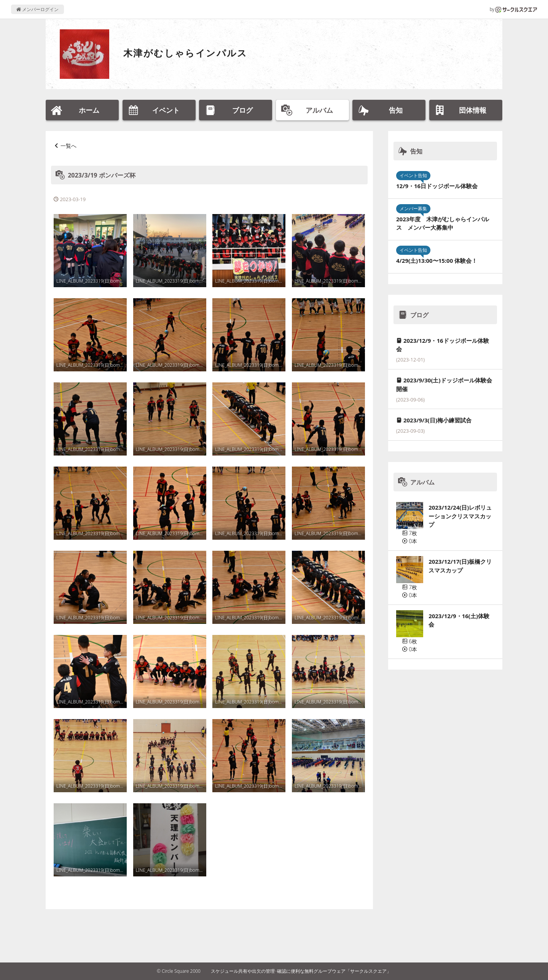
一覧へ (68, 146)
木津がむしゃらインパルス (186, 53)
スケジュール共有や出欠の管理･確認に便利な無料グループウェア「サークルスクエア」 (301, 971)
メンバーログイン (37, 9)
